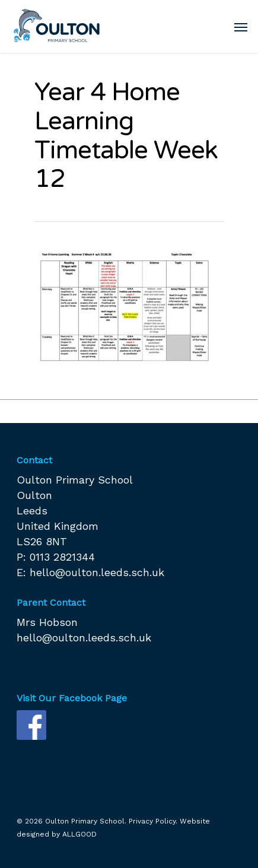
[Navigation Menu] (241, 27)
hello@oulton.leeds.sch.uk (97, 572)
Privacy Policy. (153, 821)
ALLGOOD (79, 834)
